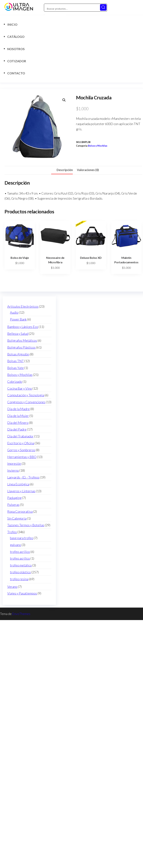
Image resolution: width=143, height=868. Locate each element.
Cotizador (17, 61)
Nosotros (16, 49)
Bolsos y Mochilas (98, 146)
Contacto (16, 73)
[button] (64, 100)
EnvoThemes (21, 614)
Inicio (12, 25)
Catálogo (16, 37)
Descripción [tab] (65, 170)
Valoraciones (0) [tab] (88, 170)
